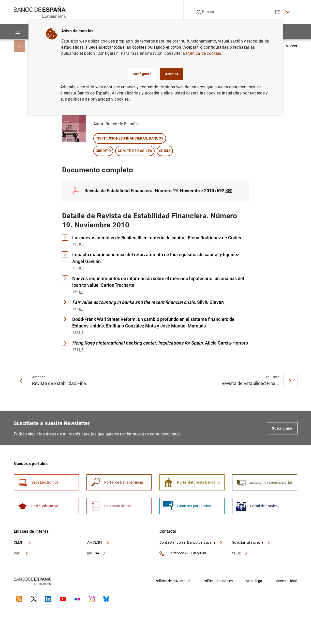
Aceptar (172, 74)
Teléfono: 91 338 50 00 (183, 555)
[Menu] (18, 32)
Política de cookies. (204, 53)
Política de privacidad (172, 583)
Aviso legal (254, 583)
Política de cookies (218, 583)
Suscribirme (282, 429)
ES (282, 12)
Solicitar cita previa (251, 544)
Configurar (142, 74)
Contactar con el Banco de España (191, 544)
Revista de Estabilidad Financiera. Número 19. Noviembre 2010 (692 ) (158, 191)
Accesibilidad (287, 583)
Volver (289, 46)
